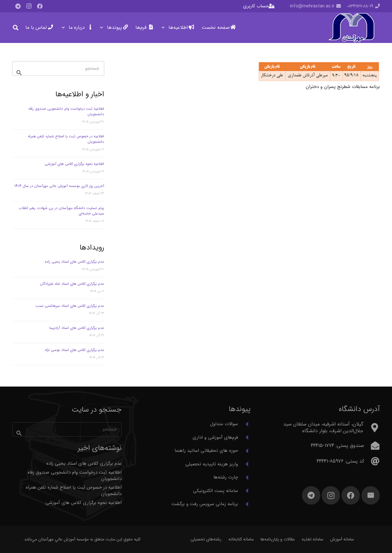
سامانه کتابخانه (241, 539)
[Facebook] (40, 6)
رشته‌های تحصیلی (206, 539)
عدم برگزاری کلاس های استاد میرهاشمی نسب (70, 306)
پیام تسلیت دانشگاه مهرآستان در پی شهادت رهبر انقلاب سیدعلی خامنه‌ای (61, 211)
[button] (164, 28)
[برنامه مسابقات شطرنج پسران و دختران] (319, 71)
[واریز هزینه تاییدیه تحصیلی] (244, 464)
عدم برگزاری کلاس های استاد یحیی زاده (74, 262)
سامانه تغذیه (313, 539)
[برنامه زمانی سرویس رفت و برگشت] (244, 504)
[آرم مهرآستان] (351, 28)
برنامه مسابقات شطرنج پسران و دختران (343, 87)
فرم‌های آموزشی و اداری (215, 437)
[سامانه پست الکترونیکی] (244, 491)
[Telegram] (18, 6)
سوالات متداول (224, 424)
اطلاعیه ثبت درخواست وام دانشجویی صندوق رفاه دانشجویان (66, 111)
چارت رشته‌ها (226, 477)
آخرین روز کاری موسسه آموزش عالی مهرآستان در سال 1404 (59, 186)
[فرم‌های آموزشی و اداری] (244, 437)
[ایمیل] (371, 495)
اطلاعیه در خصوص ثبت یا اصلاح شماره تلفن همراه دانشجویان (66, 139)
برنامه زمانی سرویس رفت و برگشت (205, 504)
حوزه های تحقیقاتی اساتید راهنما (206, 451)
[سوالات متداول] (244, 424)
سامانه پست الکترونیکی (215, 491)
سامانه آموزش (342, 539)
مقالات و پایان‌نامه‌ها (278, 539)
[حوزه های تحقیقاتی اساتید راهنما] (244, 451)
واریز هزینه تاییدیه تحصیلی (212, 464)
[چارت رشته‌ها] (244, 478)
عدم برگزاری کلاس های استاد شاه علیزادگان (72, 284)
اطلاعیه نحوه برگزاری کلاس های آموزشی (74, 164)
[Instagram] (29, 6)
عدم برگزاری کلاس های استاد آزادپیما (77, 328)
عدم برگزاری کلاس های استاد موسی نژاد (74, 350)
